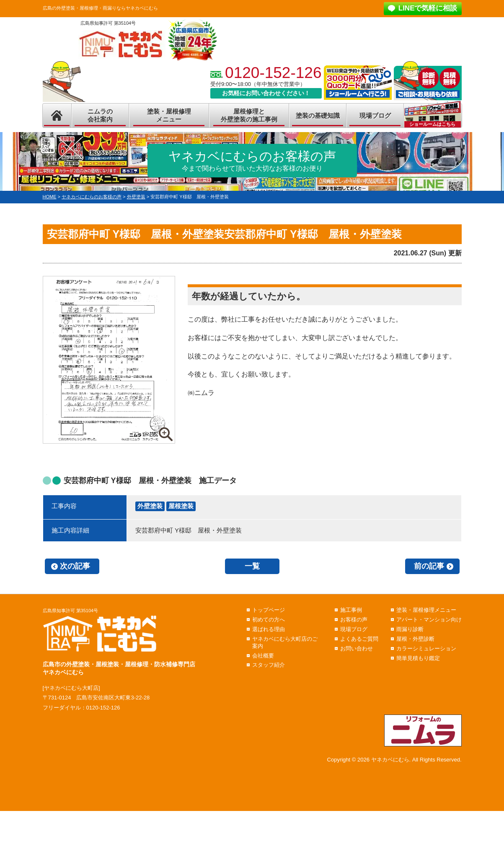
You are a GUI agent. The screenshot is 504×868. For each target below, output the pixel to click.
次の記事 (75, 566)
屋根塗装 (181, 506)
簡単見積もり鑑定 (418, 658)
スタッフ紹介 (269, 665)
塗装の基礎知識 (318, 116)
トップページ (269, 610)
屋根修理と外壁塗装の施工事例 (249, 116)
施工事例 (351, 610)
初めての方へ (269, 620)
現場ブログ (375, 116)
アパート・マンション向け (429, 620)
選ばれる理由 (269, 629)
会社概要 (263, 656)
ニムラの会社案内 (100, 116)
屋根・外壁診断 (415, 639)
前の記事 (429, 566)
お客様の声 (354, 620)
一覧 (252, 566)
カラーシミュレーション (426, 648)
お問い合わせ (357, 648)
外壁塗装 (150, 506)
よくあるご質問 (359, 639)
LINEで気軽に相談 (428, 8)
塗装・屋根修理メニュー (169, 116)
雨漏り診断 (410, 629)
